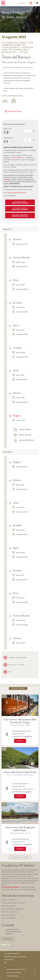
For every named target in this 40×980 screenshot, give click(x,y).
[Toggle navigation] (37, 3)
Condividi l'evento (13, 111)
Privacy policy (9, 960)
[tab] (20, 229)
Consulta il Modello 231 (12, 954)
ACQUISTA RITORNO (20, 215)
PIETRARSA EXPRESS (10, 912)
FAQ (5, 963)
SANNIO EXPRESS (9, 906)
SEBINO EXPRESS (9, 900)
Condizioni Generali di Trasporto (15, 957)
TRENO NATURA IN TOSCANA (14, 903)
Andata (8, 229)
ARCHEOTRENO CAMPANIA (13, 909)
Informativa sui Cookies (13, 973)
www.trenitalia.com (17, 158)
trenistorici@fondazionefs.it (17, 193)
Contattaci (8, 939)
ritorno (8, 452)
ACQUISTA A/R (20, 202)
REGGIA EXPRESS (9, 915)
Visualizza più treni (20, 857)
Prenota (20, 741)
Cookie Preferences (13, 976)
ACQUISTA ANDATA (20, 209)
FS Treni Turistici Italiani (10, 887)
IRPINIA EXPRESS (9, 918)
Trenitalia (7, 179)
